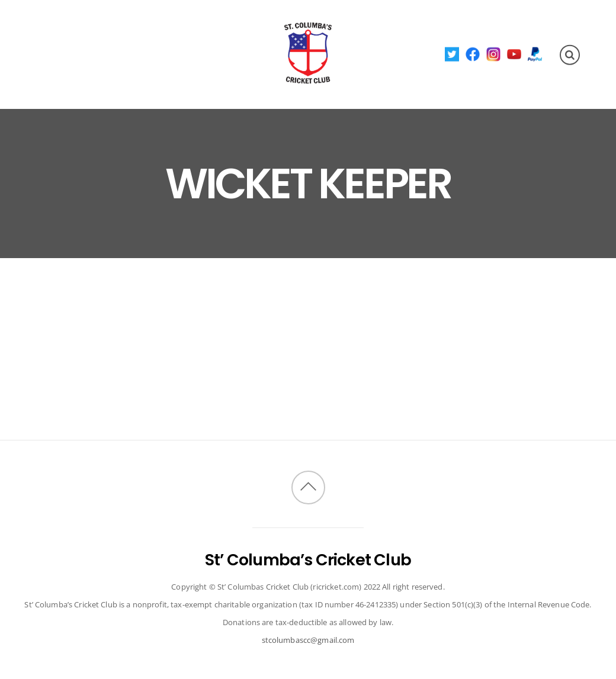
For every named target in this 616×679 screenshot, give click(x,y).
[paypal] (535, 54)
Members (180, 32)
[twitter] (452, 54)
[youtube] (514, 54)
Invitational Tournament (106, 74)
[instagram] (494, 54)
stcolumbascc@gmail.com (308, 640)
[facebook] (473, 54)
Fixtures (121, 32)
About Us (60, 32)
